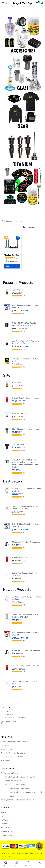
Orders (3, 812)
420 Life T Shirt (18, 444)
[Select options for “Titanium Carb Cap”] (12, 266)
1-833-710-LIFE (11, 721)
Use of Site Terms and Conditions (13, 753)
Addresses (4, 824)
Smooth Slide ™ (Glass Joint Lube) (26, 398)
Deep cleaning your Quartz (20, 788)
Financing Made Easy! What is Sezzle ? (15, 742)
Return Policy (6, 745)
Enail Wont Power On (13, 781)
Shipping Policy (6, 749)
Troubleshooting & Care (9, 773)
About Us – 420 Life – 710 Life (12, 757)
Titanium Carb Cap (12, 255)
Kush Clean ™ (17, 290)
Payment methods (7, 828)
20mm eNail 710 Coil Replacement (26, 542)
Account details (6, 831)
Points (3, 816)
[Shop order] (32, 227)
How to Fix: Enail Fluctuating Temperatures (21, 777)
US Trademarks (6, 761)
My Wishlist (5, 820)
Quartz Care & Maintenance (16, 785)
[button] (37, 3)
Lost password (6, 835)
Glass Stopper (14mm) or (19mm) (26, 429)
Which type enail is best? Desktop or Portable (17, 800)
